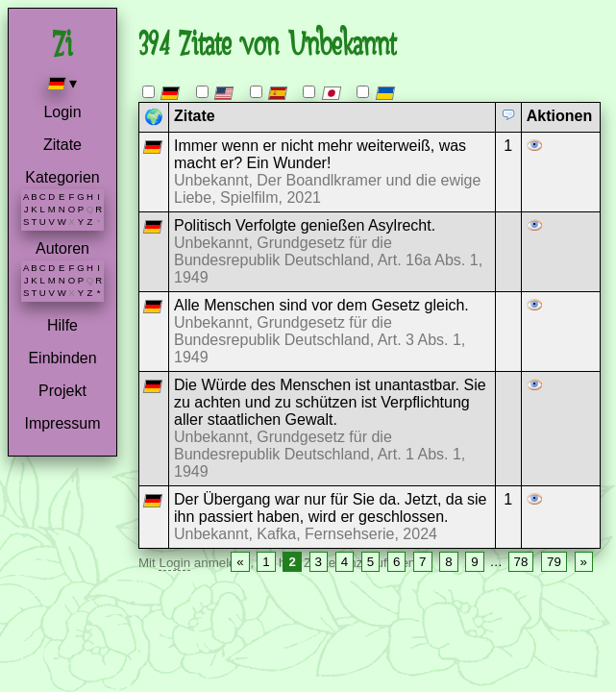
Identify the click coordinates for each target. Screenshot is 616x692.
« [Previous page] (240, 562)
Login (62, 112)
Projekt (62, 391)
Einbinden (62, 358)
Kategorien (62, 177)
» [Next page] (584, 562)
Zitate (62, 145)
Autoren (62, 248)
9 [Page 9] (474, 562)
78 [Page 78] (521, 562)
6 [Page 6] (396, 562)
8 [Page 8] (448, 562)
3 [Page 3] (319, 562)
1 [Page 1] (266, 562)
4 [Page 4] (345, 562)
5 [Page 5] (370, 562)
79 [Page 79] (554, 562)
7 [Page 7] (422, 562)
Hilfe (62, 325)
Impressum (62, 423)
